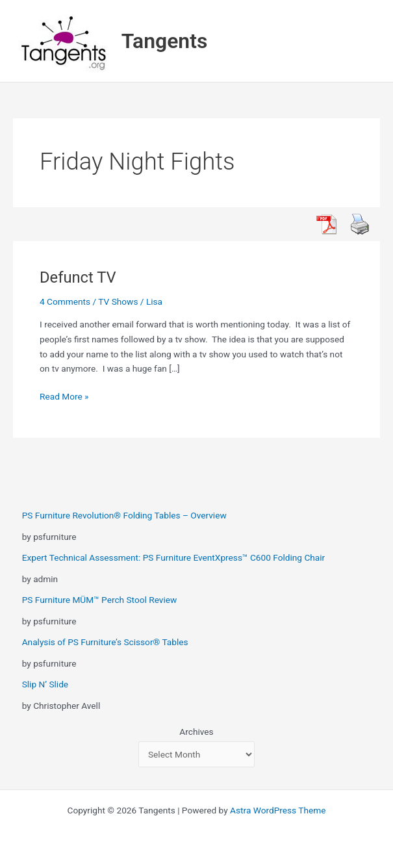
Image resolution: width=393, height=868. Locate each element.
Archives (196, 732)
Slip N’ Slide (45, 684)
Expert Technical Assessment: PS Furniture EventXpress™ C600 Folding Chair (174, 557)
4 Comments (65, 301)
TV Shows (118, 301)
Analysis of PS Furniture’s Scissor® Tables (105, 642)
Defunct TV (78, 277)
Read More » (64, 397)
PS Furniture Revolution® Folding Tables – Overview (124, 515)
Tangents (165, 41)
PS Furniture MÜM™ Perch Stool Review (100, 600)
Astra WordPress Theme (278, 810)
